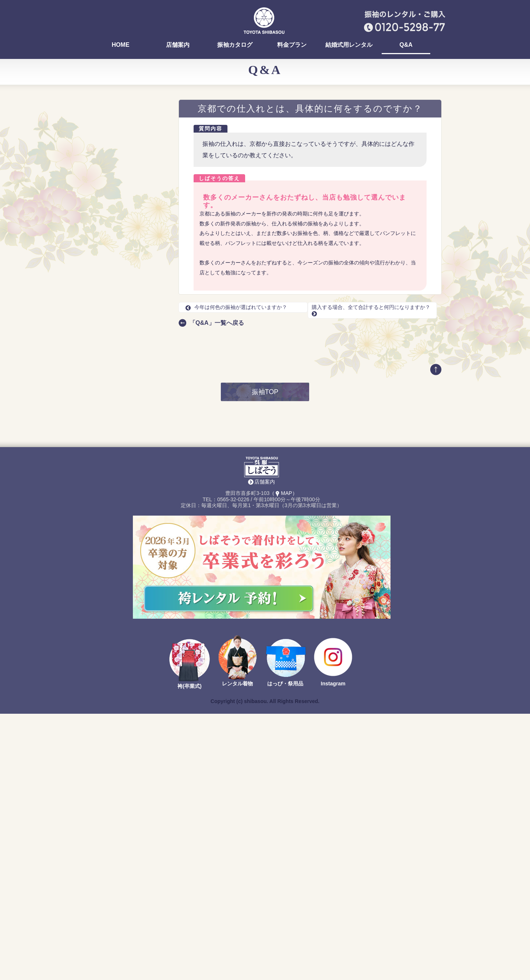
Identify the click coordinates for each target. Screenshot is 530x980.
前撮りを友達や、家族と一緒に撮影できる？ (128, 383)
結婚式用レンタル (349, 45)
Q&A (406, 45)
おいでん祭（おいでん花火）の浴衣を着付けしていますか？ (128, 127)
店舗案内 (178, 45)
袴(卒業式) (189, 953)
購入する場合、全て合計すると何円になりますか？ (128, 295)
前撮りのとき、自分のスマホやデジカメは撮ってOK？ (130, 369)
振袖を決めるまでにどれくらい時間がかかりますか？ (128, 172)
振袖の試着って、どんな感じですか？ (128, 185)
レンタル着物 (237, 950)
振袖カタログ (235, 45)
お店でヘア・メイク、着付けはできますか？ (128, 199)
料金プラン (292, 45)
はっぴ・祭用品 (285, 950)
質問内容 (211, 129)
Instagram (333, 950)
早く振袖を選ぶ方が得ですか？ (128, 226)
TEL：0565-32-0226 (123, 543)
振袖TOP (265, 658)
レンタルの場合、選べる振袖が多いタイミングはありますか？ (128, 312)
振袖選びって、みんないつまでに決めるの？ (128, 212)
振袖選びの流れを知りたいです (128, 328)
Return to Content (109, 623)
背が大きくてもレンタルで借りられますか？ (128, 397)
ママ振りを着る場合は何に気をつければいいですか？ (128, 158)
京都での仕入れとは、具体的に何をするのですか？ (128, 281)
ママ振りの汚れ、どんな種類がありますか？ (128, 144)
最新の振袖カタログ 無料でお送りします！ (129, 492)
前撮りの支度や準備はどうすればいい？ (128, 342)
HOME (121, 45)
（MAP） (283, 760)
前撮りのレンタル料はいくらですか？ (128, 240)
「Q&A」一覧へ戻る (217, 323)
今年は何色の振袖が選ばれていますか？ (236, 307)
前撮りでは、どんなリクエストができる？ (128, 254)
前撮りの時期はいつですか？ (126, 355)
